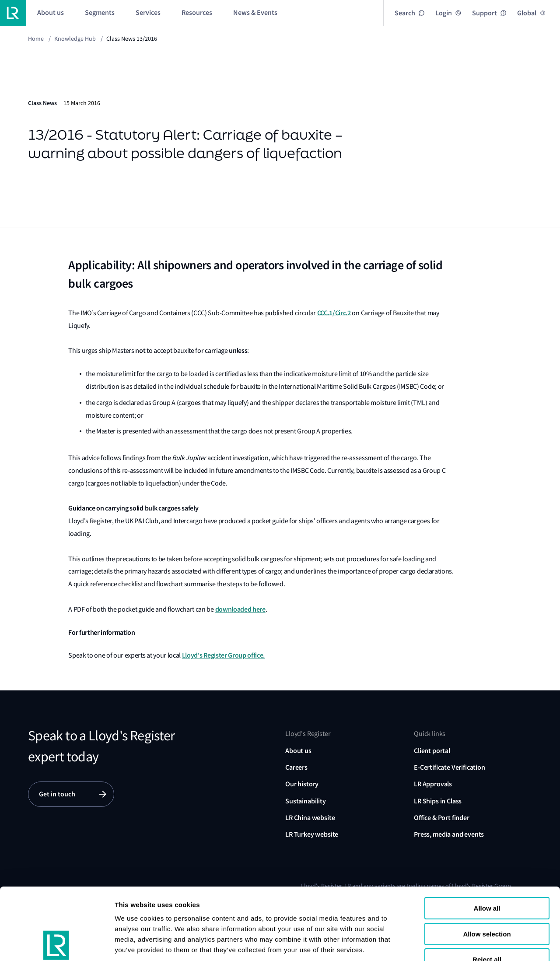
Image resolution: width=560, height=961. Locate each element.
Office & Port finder (442, 818)
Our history (302, 784)
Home (36, 39)
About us (298, 751)
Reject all (487, 892)
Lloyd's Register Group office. (223, 655)
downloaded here (240, 609)
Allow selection (487, 867)
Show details (135, 944)
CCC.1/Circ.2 (334, 313)
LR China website (310, 818)
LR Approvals (433, 784)
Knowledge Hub (75, 39)
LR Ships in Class (438, 801)
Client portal (432, 751)
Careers (296, 767)
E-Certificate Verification (450, 767)
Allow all (487, 841)
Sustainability (306, 801)
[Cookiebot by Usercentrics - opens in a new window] (57, 944)
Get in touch (57, 794)
